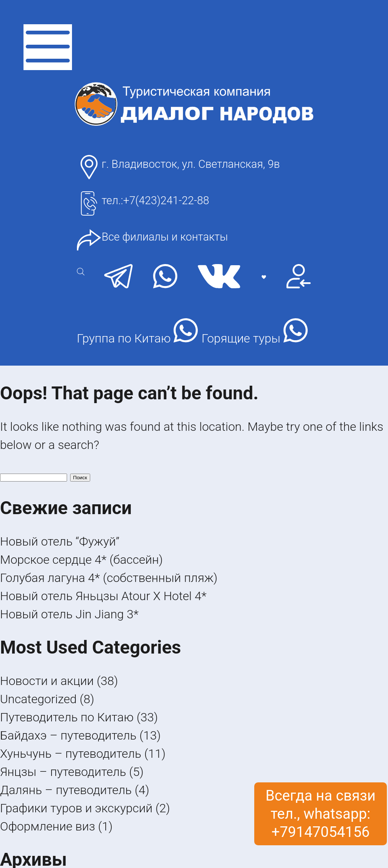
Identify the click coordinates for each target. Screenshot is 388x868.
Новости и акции (47, 681)
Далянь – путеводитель (66, 790)
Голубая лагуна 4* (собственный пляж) (109, 578)
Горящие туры (255, 332)
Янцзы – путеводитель (63, 772)
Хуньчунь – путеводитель (71, 754)
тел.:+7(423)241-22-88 (155, 200)
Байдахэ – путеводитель (68, 735)
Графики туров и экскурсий (76, 808)
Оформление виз (48, 826)
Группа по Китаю (138, 332)
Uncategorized (38, 699)
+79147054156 (320, 832)
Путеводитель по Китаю (67, 717)
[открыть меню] (48, 47)
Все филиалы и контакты (165, 237)
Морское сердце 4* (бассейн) (81, 560)
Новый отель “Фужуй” (60, 541)
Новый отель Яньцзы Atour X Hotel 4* (103, 596)
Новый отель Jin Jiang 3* (69, 614)
